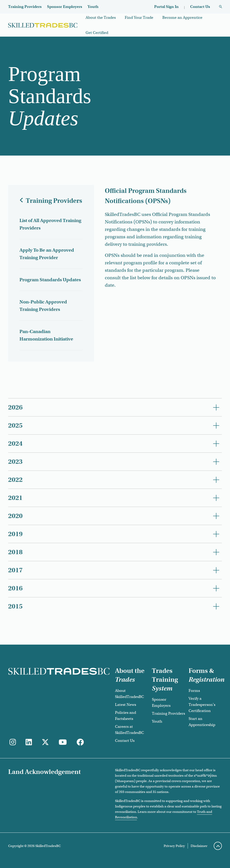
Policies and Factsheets (126, 716)
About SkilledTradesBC (129, 694)
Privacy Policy (174, 846)
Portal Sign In (166, 7)
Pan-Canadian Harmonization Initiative (46, 335)
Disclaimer (199, 846)
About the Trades (101, 18)
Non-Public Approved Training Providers (43, 306)
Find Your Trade (139, 18)
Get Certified (97, 33)
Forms (194, 691)
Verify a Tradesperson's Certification (202, 705)
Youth (93, 7)
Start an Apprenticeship (202, 722)
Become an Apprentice (182, 18)
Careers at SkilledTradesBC (129, 730)
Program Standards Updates (50, 280)
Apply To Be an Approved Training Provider (47, 254)
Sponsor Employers (65, 7)
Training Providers (25, 7)
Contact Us (200, 7)
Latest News (126, 705)
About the (130, 675)
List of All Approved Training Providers (50, 224)
